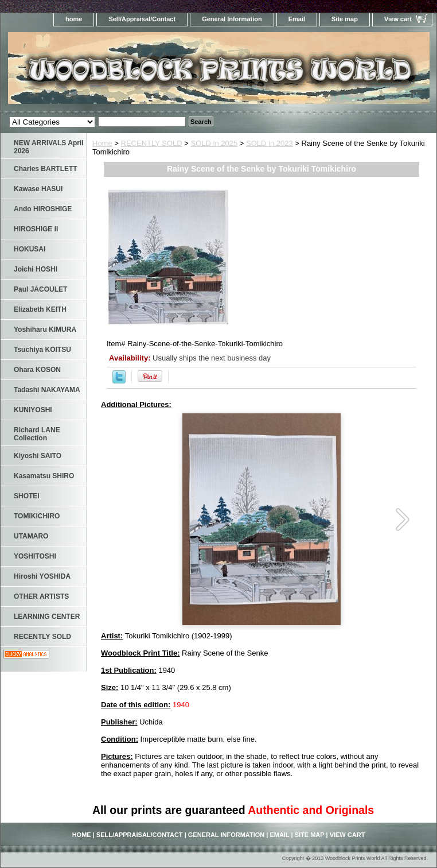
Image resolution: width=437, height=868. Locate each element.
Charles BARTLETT (46, 169)
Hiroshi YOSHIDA (42, 576)
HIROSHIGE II (36, 229)
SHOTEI (27, 496)
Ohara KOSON (37, 370)
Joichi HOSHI (36, 269)
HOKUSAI (30, 249)
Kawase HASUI (38, 189)
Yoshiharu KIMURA (45, 330)
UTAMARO (31, 536)
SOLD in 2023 (270, 143)
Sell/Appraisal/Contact (142, 19)
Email (297, 19)
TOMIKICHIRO (37, 516)
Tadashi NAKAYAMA (47, 390)
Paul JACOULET (40, 289)
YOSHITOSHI (35, 556)
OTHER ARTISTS (41, 596)
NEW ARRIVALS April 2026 (49, 147)
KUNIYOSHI (33, 410)
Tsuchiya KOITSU (42, 350)
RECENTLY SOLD (152, 143)
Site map (345, 19)
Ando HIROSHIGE (43, 209)
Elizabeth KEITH (40, 309)
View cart (398, 19)
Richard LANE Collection (37, 434)
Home (102, 143)
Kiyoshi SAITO (38, 456)
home (74, 19)
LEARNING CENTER (47, 617)
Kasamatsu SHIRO (44, 476)
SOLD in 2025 (214, 143)
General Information (232, 19)
